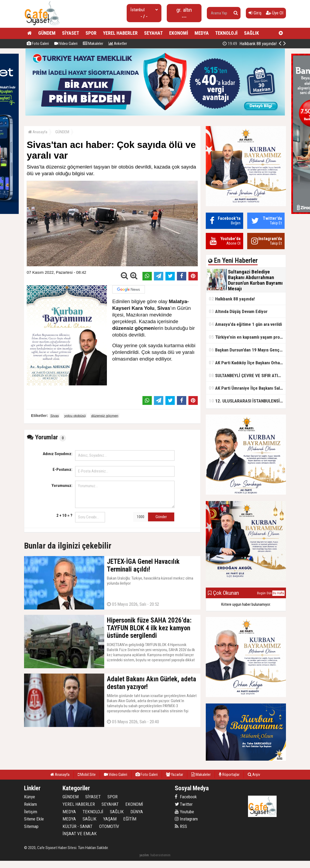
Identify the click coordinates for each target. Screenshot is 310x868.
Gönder (161, 517)
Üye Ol (275, 13)
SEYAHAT (153, 33)
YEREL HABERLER (120, 33)
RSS (181, 826)
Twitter (184, 804)
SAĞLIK (251, 33)
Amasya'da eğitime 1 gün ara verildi (245, 324)
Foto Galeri (38, 44)
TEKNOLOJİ (226, 33)
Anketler (118, 44)
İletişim (31, 812)
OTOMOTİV (109, 826)
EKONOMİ (179, 33)
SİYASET (71, 33)
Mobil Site (87, 775)
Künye (30, 797)
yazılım (144, 855)
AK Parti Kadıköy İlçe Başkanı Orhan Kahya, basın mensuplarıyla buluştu (247, 363)
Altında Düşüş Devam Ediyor (238, 311)
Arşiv (254, 775)
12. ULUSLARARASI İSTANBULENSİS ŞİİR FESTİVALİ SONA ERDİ (247, 401)
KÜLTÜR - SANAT (77, 826)
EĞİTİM (130, 819)
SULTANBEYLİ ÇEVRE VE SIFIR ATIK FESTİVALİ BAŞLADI (247, 375)
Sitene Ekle (34, 819)
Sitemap (31, 826)
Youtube (184, 812)
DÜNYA (137, 812)
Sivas (55, 416)
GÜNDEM (47, 33)
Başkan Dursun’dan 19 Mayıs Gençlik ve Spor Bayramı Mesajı (247, 350)
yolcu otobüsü (75, 416)
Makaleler (93, 44)
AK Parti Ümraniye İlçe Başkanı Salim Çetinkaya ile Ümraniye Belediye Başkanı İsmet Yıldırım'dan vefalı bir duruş (247, 388)
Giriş (255, 13)
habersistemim (160, 855)
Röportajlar (229, 775)
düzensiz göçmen (105, 416)
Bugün (261, 593)
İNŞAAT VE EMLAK (80, 834)
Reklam (30, 804)
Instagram (186, 819)
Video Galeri (66, 44)
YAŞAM (110, 819)
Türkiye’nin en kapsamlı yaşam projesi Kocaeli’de (247, 337)
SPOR (91, 33)
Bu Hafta (278, 593)
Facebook (186, 797)
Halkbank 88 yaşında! (232, 299)
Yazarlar (175, 775)
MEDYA (202, 33)
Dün (269, 593)
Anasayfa (38, 132)
